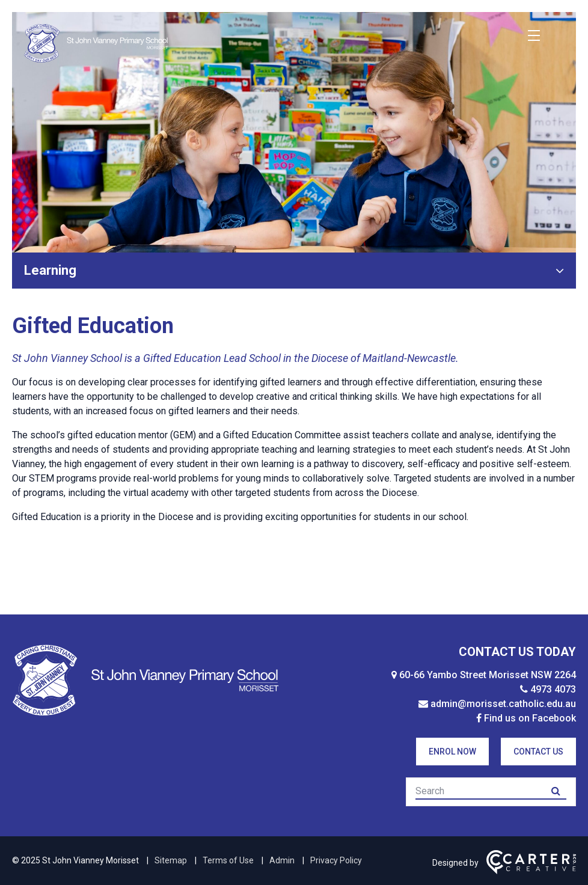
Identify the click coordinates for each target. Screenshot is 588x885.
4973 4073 (553, 689)
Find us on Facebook (530, 718)
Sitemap (171, 860)
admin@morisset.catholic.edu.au (503, 704)
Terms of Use (228, 860)
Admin (282, 860)
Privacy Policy (336, 860)
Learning (50, 270)
